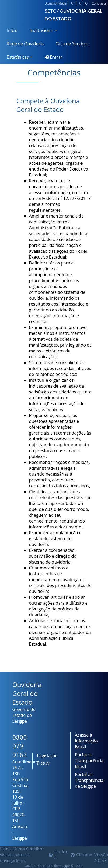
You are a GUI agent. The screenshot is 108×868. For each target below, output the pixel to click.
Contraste (99, 3)
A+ (72, 3)
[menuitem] (11, 30)
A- (86, 3)
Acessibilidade (56, 3)
